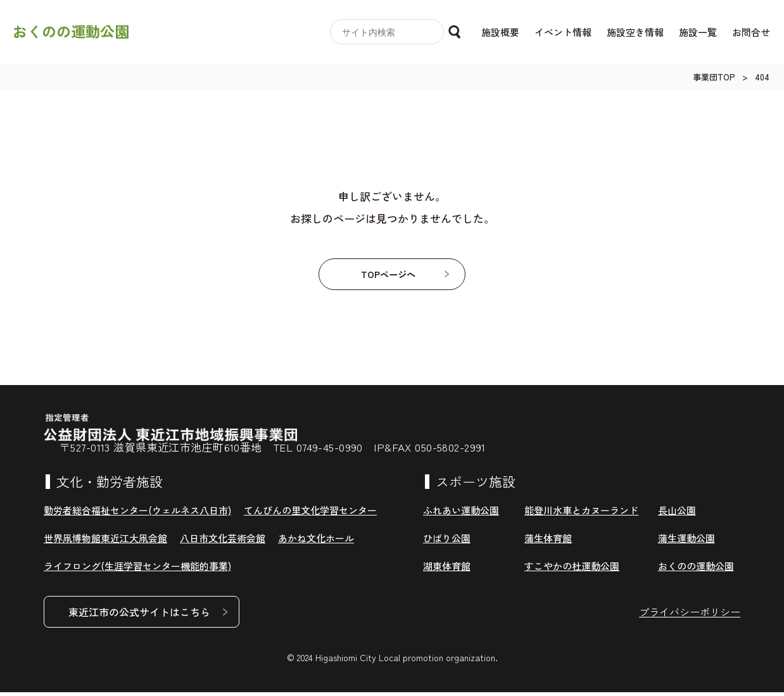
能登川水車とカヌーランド (581, 514)
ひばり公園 (447, 542)
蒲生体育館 (548, 542)
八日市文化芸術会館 (223, 542)
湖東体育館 (447, 570)
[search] (389, 32)
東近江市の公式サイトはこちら (139, 616)
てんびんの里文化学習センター (310, 514)
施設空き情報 (635, 32)
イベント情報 (563, 32)
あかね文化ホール (316, 542)
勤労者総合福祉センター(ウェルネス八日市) (137, 514)
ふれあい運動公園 (461, 514)
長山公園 (677, 514)
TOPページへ (388, 276)
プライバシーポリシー (690, 616)
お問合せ (751, 32)
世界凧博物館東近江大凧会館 (105, 542)
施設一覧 (698, 32)
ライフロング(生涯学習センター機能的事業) (137, 570)
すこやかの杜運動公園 (572, 570)
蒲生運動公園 (686, 542)
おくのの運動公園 (71, 32)
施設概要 (500, 32)
